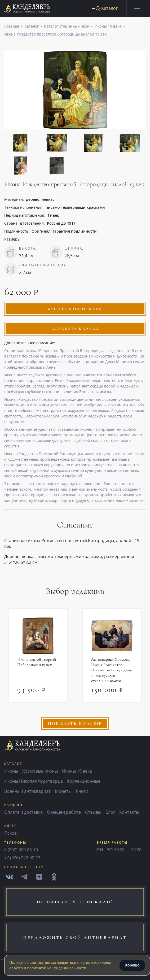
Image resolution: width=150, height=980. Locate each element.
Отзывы (93, 812)
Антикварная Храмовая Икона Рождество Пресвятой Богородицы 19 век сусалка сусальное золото (112, 670)
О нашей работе (64, 812)
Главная (12, 26)
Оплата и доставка (23, 812)
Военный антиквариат (27, 791)
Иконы (11, 771)
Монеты (63, 791)
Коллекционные (84, 781)
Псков (10, 833)
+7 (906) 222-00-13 (22, 858)
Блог (110, 812)
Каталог (32, 26)
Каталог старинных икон (67, 26)
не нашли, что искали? (75, 902)
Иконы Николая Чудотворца (34, 781)
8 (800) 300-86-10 (21, 850)
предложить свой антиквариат (75, 938)
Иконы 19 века (108, 26)
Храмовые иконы (40, 771)
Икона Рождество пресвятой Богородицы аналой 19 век (55, 34)
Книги (82, 791)
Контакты (129, 812)
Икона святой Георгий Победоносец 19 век (37, 662)
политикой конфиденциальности (57, 968)
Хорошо (132, 965)
